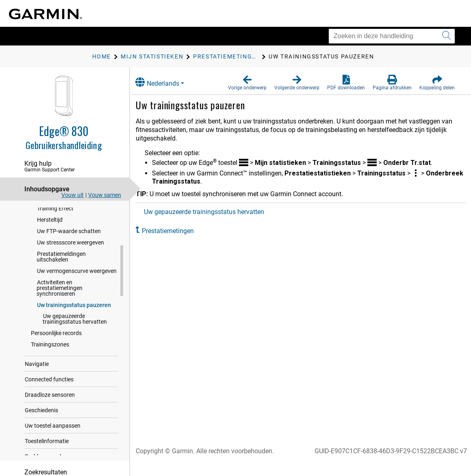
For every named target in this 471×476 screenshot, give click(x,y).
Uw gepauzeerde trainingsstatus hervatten (75, 358)
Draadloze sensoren (50, 434)
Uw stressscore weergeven (71, 281)
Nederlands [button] (166, 82)
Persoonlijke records (56, 372)
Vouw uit (73, 195)
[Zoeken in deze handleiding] (392, 36)
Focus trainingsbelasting (68, 236)
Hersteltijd (50, 259)
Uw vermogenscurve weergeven (77, 310)
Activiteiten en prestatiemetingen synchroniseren (60, 327)
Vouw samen (105, 195)
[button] (247, 83)
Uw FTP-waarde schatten (69, 270)
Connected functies (49, 418)
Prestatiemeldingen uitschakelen (61, 296)
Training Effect (55, 247)
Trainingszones (50, 383)
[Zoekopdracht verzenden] (446, 36)
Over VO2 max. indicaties (68, 213)
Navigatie (37, 403)
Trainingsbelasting (60, 225)
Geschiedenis (41, 449)
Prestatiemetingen (177, 231)
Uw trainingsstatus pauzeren (74, 344)
